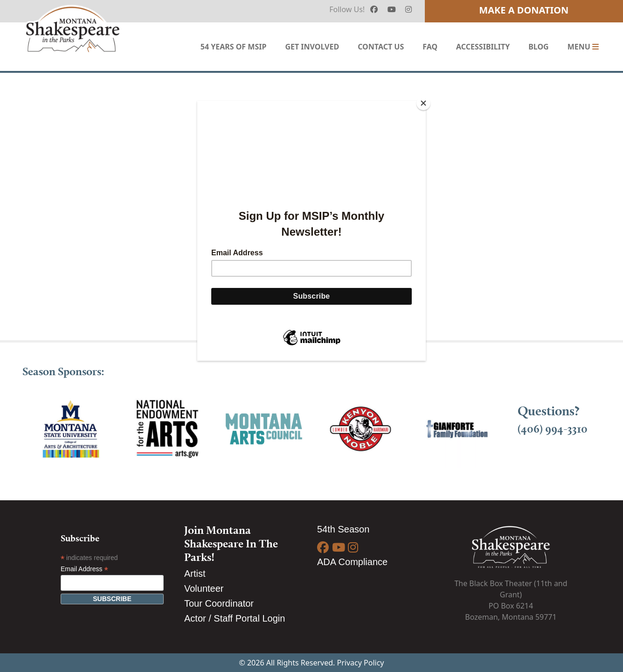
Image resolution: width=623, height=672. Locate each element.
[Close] (423, 103)
